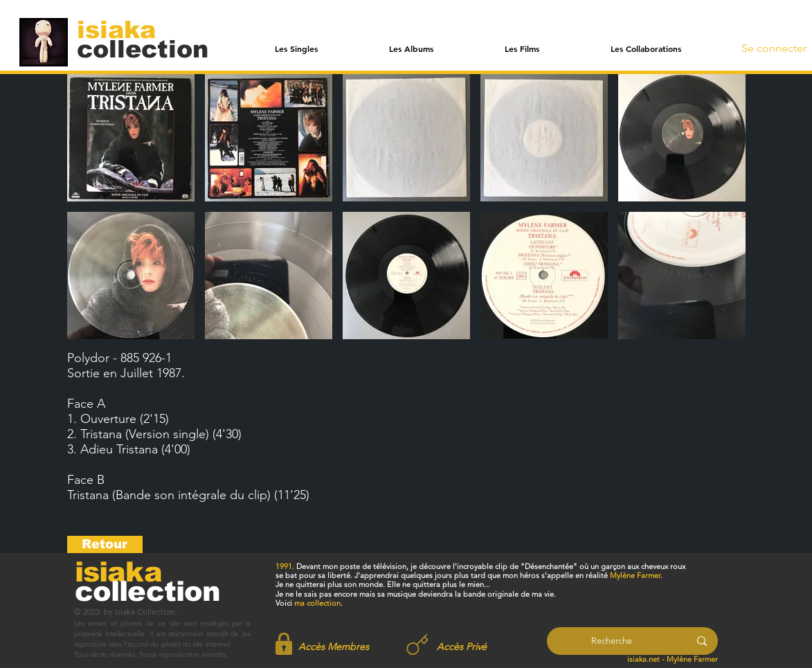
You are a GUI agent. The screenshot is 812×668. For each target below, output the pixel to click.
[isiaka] (124, 29)
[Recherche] (612, 641)
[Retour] (105, 544)
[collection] (143, 49)
